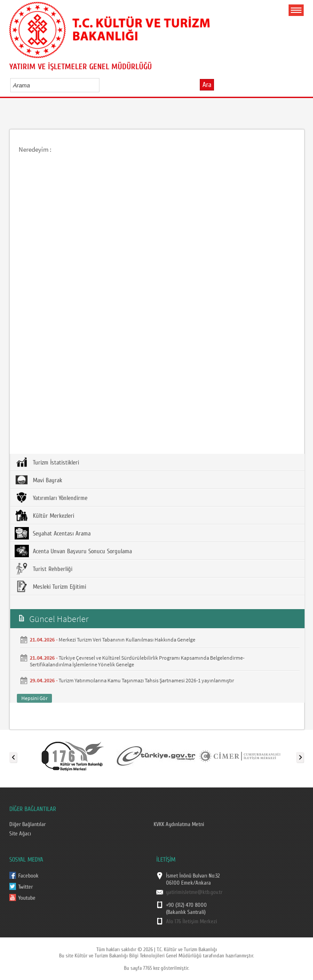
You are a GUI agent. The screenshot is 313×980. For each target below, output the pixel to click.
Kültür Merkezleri (44, 516)
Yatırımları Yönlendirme (51, 498)
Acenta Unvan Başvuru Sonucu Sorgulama (73, 551)
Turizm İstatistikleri (47, 462)
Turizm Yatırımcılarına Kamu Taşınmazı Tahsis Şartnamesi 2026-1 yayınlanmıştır (146, 680)
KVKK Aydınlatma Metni (179, 824)
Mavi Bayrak (38, 480)
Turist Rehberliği (44, 569)
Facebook (28, 876)
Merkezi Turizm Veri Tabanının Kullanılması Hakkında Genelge (127, 640)
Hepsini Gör (34, 698)
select (102, 85)
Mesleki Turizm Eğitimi (50, 586)
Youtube (27, 898)
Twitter (26, 887)
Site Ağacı (20, 834)
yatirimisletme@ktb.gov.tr (194, 892)
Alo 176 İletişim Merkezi (192, 921)
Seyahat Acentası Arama (53, 533)
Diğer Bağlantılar (28, 824)
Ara (207, 85)
